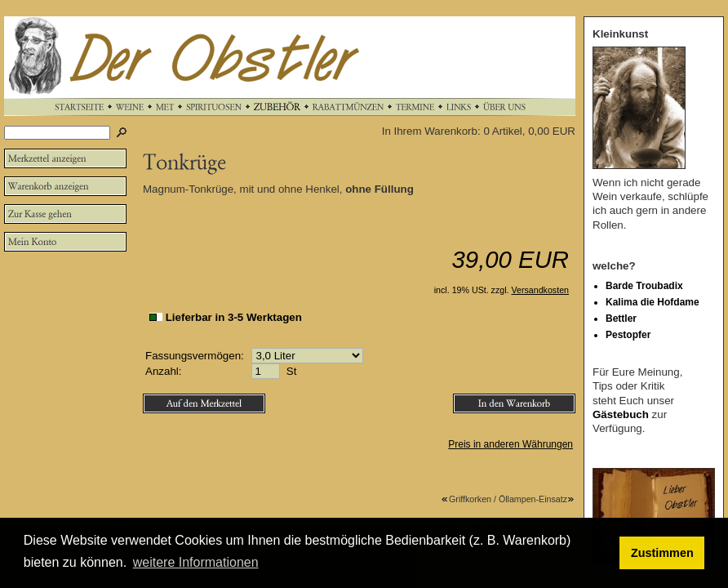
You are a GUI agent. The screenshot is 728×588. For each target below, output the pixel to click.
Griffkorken (466, 499)
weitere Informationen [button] (196, 562)
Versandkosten (541, 290)
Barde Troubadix (644, 286)
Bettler (621, 318)
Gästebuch (621, 414)
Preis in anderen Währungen (510, 444)
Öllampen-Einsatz (537, 499)
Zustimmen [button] (662, 553)
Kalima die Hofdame (653, 302)
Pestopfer (628, 335)
